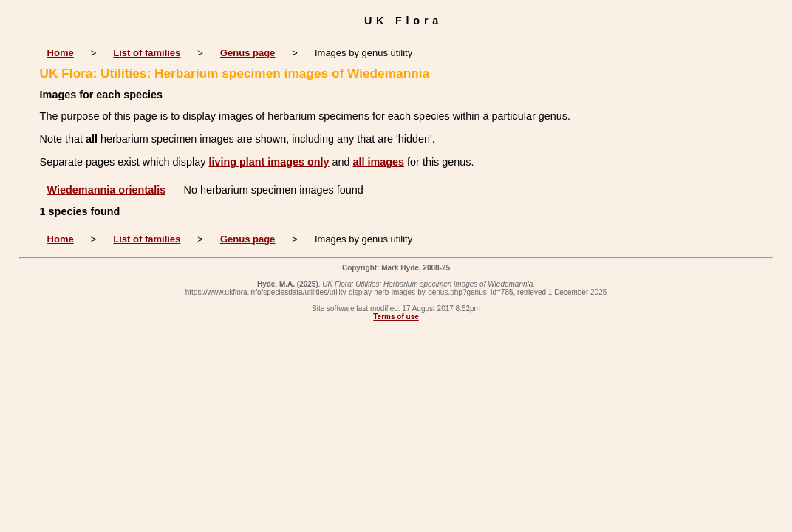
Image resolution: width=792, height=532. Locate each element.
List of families (147, 53)
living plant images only (269, 162)
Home (61, 53)
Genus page (247, 53)
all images (379, 162)
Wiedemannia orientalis (107, 190)
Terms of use (396, 317)
